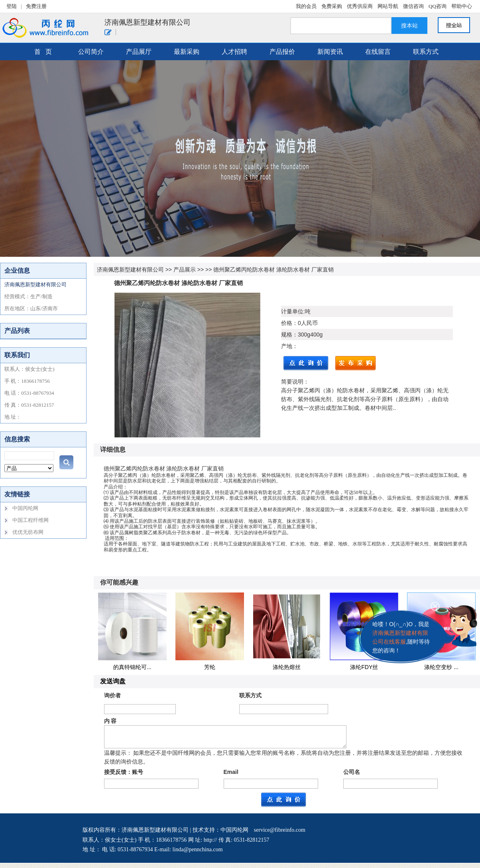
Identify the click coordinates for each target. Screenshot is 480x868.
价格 (287, 323)
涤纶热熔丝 (287, 667)
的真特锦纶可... (132, 667)
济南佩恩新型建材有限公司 (130, 270)
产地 (287, 346)
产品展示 (185, 270)
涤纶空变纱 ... (441, 667)
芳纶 (210, 667)
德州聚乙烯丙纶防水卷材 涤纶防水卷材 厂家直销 (273, 270)
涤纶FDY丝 (364, 667)
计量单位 (292, 311)
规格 (287, 335)
